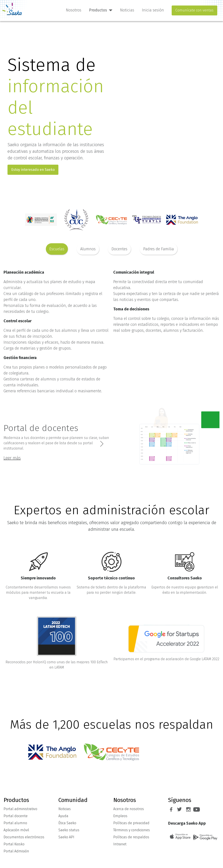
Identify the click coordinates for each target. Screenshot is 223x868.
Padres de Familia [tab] (159, 249)
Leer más (12, 458)
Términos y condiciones (132, 830)
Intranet (120, 844)
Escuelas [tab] (57, 249)
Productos (98, 10)
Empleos (120, 816)
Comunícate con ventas (194, 10)
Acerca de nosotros (129, 809)
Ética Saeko (67, 823)
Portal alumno (15, 823)
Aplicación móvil (16, 830)
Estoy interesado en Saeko (33, 170)
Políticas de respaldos (131, 837)
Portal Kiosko (14, 844)
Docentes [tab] (119, 249)
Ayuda (63, 816)
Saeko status (69, 830)
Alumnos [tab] (88, 249)
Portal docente (16, 816)
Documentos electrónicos (24, 837)
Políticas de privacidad (131, 823)
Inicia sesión (153, 10)
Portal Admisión (16, 851)
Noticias (127, 10)
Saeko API (66, 837)
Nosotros (74, 10)
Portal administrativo (20, 809)
